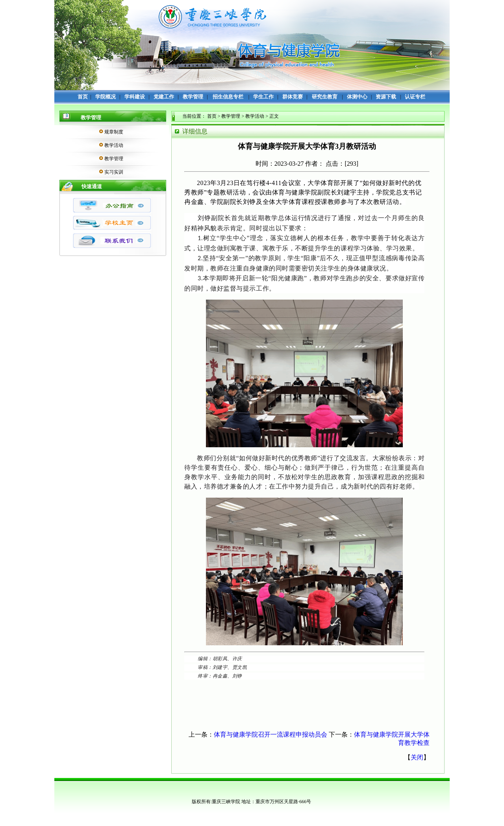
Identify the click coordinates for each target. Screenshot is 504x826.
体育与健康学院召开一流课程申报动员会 (271, 734)
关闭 (417, 757)
